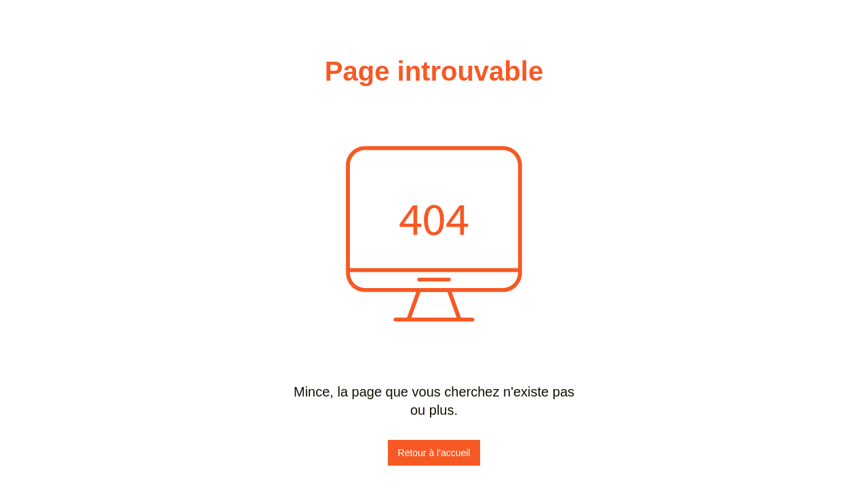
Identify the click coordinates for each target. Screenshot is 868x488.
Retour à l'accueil (434, 453)
